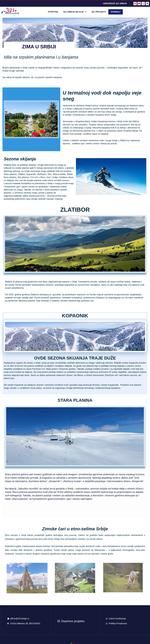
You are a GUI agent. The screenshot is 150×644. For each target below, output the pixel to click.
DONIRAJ (116, 12)
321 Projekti (99, 12)
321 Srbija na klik (75, 12)
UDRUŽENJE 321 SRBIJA (115, 3)
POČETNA (53, 12)
